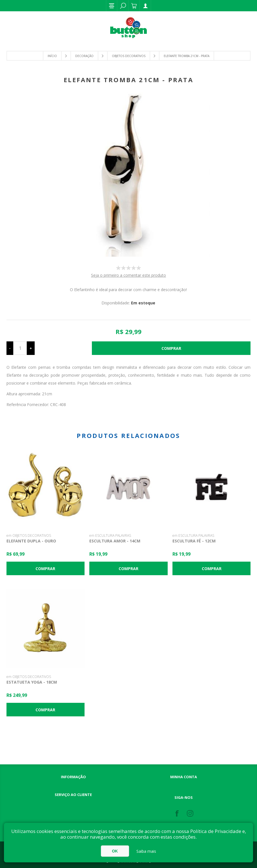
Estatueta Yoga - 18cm (32, 682)
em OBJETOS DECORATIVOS (29, 536)
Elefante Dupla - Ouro (31, 541)
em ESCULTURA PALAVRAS (110, 536)
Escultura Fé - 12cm (194, 541)
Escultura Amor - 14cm (115, 541)
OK (115, 851)
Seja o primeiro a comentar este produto (128, 275)
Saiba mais (146, 851)
